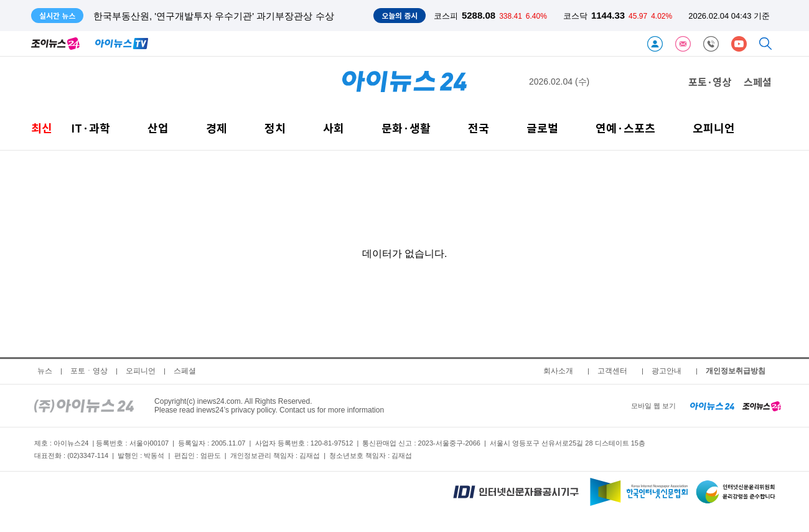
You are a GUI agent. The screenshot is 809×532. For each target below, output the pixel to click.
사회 (334, 128)
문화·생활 (406, 128)
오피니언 (714, 128)
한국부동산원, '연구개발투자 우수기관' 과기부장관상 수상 (214, 16)
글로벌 (542, 128)
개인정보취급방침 (736, 371)
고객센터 (612, 371)
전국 (479, 128)
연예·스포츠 (625, 128)
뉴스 (45, 371)
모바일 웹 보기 (653, 406)
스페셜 (758, 82)
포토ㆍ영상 (89, 371)
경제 (217, 128)
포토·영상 (710, 82)
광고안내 (666, 371)
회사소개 (558, 371)
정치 (275, 128)
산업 (158, 128)
